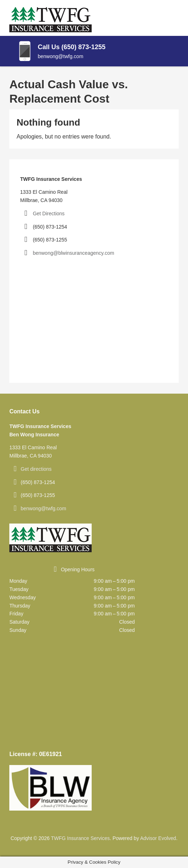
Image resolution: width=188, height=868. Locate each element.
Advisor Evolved (158, 838)
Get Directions (49, 214)
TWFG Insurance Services (80, 838)
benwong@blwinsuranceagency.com (74, 253)
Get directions (36, 469)
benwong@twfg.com (44, 508)
